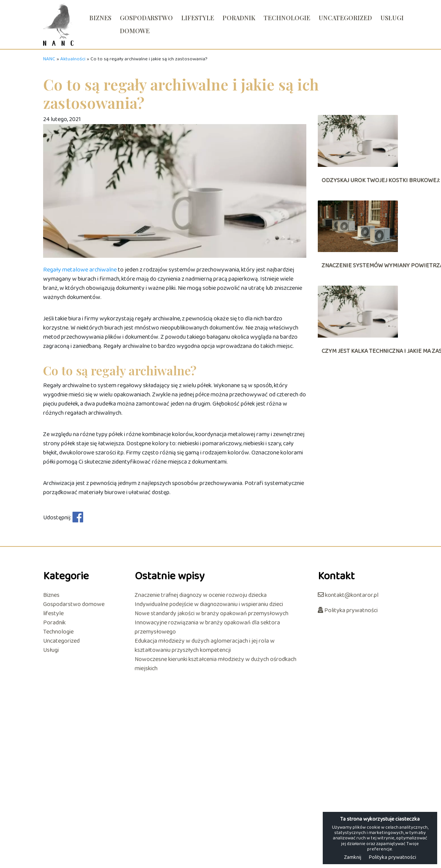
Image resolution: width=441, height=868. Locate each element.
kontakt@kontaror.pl (348, 595)
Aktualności (73, 59)
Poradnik (239, 18)
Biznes (100, 18)
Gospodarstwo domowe (146, 24)
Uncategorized (345, 18)
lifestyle (198, 18)
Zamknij (353, 857)
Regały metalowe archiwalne (80, 270)
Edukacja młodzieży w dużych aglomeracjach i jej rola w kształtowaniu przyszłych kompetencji (205, 646)
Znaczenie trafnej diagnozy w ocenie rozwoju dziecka (201, 595)
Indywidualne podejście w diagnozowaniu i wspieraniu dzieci (209, 605)
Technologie (287, 18)
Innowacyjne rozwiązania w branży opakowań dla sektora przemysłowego (207, 627)
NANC (49, 59)
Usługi (392, 18)
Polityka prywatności (348, 610)
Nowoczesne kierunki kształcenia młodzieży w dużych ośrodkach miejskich (216, 664)
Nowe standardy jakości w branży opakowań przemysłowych (212, 614)
